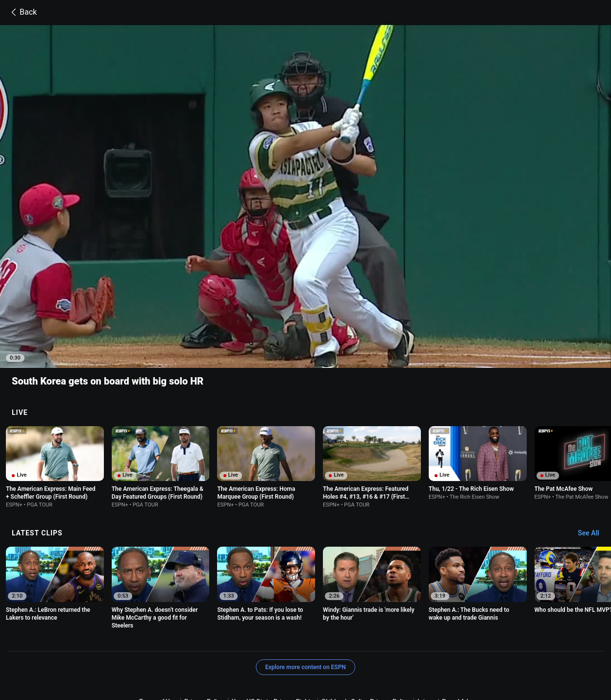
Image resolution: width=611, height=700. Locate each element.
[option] (55, 413)
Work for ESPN (419, 656)
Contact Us (310, 656)
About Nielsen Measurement (179, 656)
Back (22, 12)
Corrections (464, 656)
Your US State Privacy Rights (273, 647)
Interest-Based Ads (444, 647)
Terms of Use (158, 647)
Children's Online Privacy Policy (366, 647)
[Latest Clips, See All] (593, 479)
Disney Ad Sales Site (362, 656)
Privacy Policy (204, 647)
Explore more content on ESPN (305, 613)
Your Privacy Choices (256, 656)
